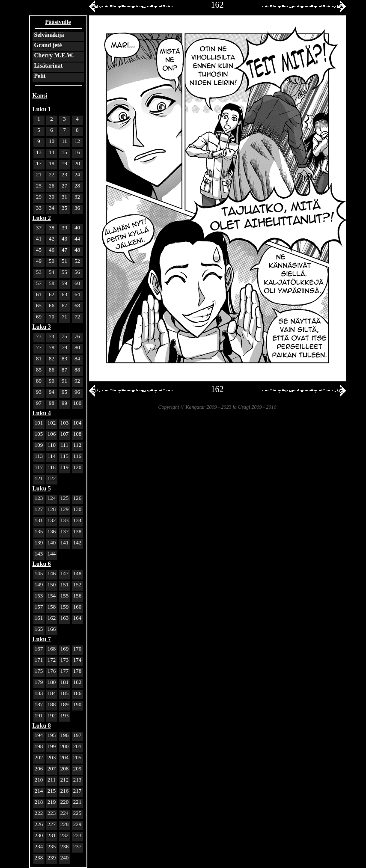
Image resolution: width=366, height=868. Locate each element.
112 (77, 445)
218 (39, 802)
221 (77, 802)
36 (77, 208)
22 (52, 174)
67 (64, 305)
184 (52, 693)
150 (52, 584)
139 (39, 542)
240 (65, 858)
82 (52, 358)
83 (64, 358)
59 (64, 283)
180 (52, 682)
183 (39, 693)
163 (65, 618)
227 (52, 824)
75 (64, 336)
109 (39, 445)
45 (39, 250)
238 (39, 858)
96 (77, 392)
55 (64, 272)
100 (77, 403)
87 (64, 370)
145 (39, 573)
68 (77, 305)
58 (52, 283)
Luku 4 (42, 413)
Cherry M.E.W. (54, 55)
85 (39, 370)
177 (65, 671)
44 (77, 239)
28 (77, 186)
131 (39, 520)
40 (77, 227)
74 (52, 336)
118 (52, 467)
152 (77, 584)
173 (65, 660)
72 (77, 317)
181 (65, 682)
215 (52, 791)
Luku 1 (42, 109)
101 (39, 423)
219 (52, 802)
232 (65, 835)
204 (65, 757)
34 (52, 208)
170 (77, 649)
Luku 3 (42, 327)
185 (65, 693)
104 (77, 423)
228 (65, 824)
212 (65, 780)
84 (77, 358)
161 (39, 618)
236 (65, 846)
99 (64, 403)
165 (39, 629)
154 (52, 596)
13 (39, 152)
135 (39, 531)
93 (39, 392)
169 (65, 649)
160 (77, 607)
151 (65, 584)
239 (52, 858)
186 (77, 693)
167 (39, 649)
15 (64, 152)
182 (77, 682)
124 (52, 498)
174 (77, 660)
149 (39, 584)
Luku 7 (42, 639)
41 (39, 239)
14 (52, 152)
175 (39, 671)
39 (64, 227)
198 (39, 746)
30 (52, 197)
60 (77, 283)
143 (39, 554)
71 (64, 317)
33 (39, 208)
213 (77, 780)
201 (77, 746)
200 (65, 746)
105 (39, 434)
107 (65, 434)
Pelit (40, 76)
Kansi (40, 96)
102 (52, 423)
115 (64, 456)
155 (65, 596)
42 (52, 239)
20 (77, 163)
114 (52, 456)
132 (52, 520)
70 (52, 317)
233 (77, 835)
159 (65, 607)
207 (52, 768)
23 (64, 174)
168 (52, 649)
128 (52, 509)
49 (39, 261)
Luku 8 (42, 726)
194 (39, 735)
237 (77, 846)
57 (39, 283)
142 (77, 542)
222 (39, 813)
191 (39, 715)
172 (52, 660)
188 (52, 704)
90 (52, 381)
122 (52, 478)
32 (77, 197)
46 (52, 250)
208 (65, 768)
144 (52, 554)
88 (77, 370)
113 (39, 456)
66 (52, 305)
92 (77, 381)
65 (39, 305)
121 (39, 478)
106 (52, 434)
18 (52, 163)
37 (39, 227)
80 (77, 347)
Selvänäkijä (49, 35)
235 (52, 846)
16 (77, 152)
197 (77, 735)
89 (39, 381)
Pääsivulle (58, 22)
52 (77, 261)
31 (64, 197)
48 (77, 250)
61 (39, 294)
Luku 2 (42, 218)
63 (64, 294)
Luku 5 (42, 489)
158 (52, 607)
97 (39, 403)
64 (77, 294)
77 (39, 347)
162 (52, 618)
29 (39, 197)
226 (39, 824)
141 (65, 542)
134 (77, 520)
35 (64, 208)
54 (52, 272)
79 (64, 347)
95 (64, 392)
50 (52, 261)
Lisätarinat (49, 66)
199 (52, 746)
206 (39, 768)
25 (39, 186)
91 (64, 381)
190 (77, 704)
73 (39, 336)
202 (39, 757)
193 (65, 715)
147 (65, 573)
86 (52, 370)
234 (39, 846)
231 (52, 835)
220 (65, 802)
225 (77, 813)
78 (52, 347)
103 (65, 423)
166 (52, 629)
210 (39, 780)
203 (52, 757)
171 (39, 660)
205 (77, 757)
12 (77, 141)
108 (77, 434)
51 (64, 261)
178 (77, 671)
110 (52, 445)
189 (65, 704)
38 (52, 227)
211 (52, 780)
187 (39, 704)
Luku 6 (42, 564)
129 (65, 509)
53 (39, 272)
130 (77, 509)
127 (39, 509)
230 (39, 835)
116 (77, 456)
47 (64, 250)
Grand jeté (48, 45)
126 (77, 498)
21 (39, 174)
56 (77, 272)
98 (52, 403)
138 (77, 531)
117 (39, 467)
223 (52, 813)
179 (39, 682)
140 (52, 542)
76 (77, 336)
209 (77, 768)
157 (39, 607)
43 (64, 239)
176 (52, 671)
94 (52, 392)
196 (65, 735)
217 (77, 791)
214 (39, 791)
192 (52, 715)
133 (65, 520)
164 (77, 618)
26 (52, 186)
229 (77, 824)
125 (65, 498)
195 (52, 735)
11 (64, 141)
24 (77, 174)
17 (39, 163)
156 (77, 596)
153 (39, 596)
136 (52, 531)
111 (64, 445)
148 (77, 573)
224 (65, 813)
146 (52, 573)
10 (52, 141)
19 (64, 163)
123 (39, 498)
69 (39, 317)
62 (52, 294)
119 (64, 467)
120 (77, 467)
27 (64, 186)
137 (65, 531)
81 (39, 358)
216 (65, 791)
